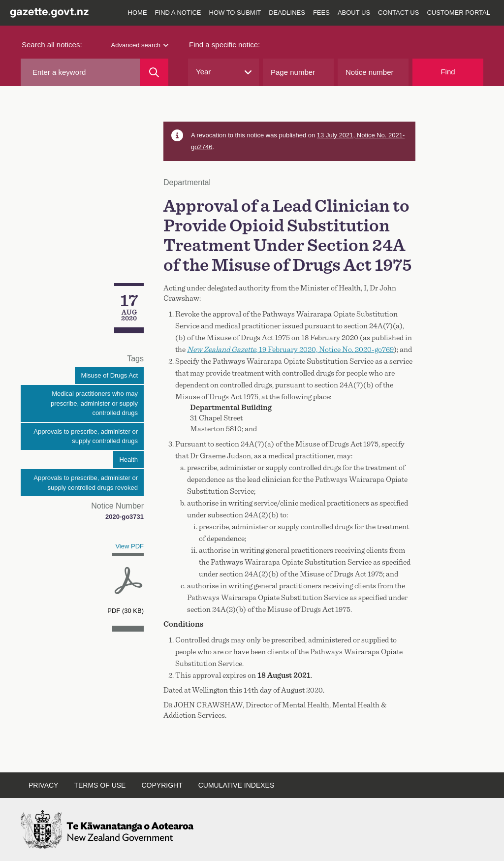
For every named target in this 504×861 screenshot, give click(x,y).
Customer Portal (458, 13)
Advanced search (140, 45)
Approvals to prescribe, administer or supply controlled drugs (86, 436)
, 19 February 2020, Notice (290, 350)
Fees (321, 13)
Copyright (162, 785)
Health (128, 460)
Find (448, 72)
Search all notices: (52, 45)
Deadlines (287, 13)
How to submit (235, 13)
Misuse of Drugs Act (109, 375)
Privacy (43, 785)
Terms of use (100, 785)
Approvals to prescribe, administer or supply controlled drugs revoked (86, 483)
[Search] (154, 72)
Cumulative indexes (236, 785)
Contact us (398, 13)
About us (354, 13)
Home (138, 13)
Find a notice (178, 13)
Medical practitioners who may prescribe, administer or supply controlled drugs (94, 403)
